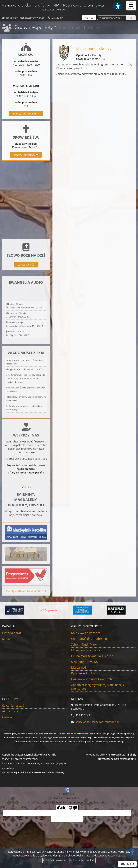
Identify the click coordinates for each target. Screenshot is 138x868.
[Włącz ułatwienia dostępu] (118, 6)
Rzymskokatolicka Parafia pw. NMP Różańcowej (53, 7)
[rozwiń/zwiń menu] (131, 6)
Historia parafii (12, 633)
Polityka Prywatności (55, 860)
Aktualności (10, 711)
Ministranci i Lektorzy (86, 650)
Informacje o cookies (83, 860)
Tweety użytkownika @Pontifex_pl (26, 599)
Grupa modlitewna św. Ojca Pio (92, 656)
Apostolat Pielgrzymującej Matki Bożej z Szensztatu (98, 687)
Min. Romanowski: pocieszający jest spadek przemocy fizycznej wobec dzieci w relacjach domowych (26, 439)
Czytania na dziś (13, 706)
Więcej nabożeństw (26, 113)
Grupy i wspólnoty (34, 28)
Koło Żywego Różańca (86, 633)
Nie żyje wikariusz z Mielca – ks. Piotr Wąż (25, 429)
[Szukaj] (131, 18)
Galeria (7, 717)
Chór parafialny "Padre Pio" (90, 639)
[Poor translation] (73, 808)
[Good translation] (61, 808)
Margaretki (79, 668)
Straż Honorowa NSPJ (86, 662)
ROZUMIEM (127, 864)
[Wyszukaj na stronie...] (112, 18)
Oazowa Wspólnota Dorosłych (92, 679)
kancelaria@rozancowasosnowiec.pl (24, 18)
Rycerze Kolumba (83, 673)
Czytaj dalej (26, 291)
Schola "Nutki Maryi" (85, 644)
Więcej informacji (26, 155)
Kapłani (7, 639)
